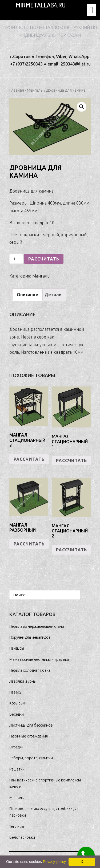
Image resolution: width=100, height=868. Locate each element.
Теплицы (17, 826)
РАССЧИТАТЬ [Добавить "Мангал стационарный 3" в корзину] (29, 459)
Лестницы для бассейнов (31, 725)
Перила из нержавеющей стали (37, 626)
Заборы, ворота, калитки (31, 758)
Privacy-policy (54, 862)
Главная (17, 90)
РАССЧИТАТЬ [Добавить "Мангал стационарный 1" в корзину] (71, 461)
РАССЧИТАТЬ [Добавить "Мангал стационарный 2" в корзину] (71, 550)
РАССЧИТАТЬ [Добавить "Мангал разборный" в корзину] (29, 544)
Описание (27, 295)
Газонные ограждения (29, 736)
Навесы (16, 692)
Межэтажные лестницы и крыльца (39, 659)
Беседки (17, 714)
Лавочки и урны (23, 681)
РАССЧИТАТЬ (44, 259)
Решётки (17, 769)
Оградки (16, 747)
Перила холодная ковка (30, 670)
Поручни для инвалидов (30, 637)
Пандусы (17, 648)
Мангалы (35, 90)
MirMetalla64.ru (41, 5)
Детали (53, 295)
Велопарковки (22, 837)
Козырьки (18, 703)
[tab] (27, 295)
